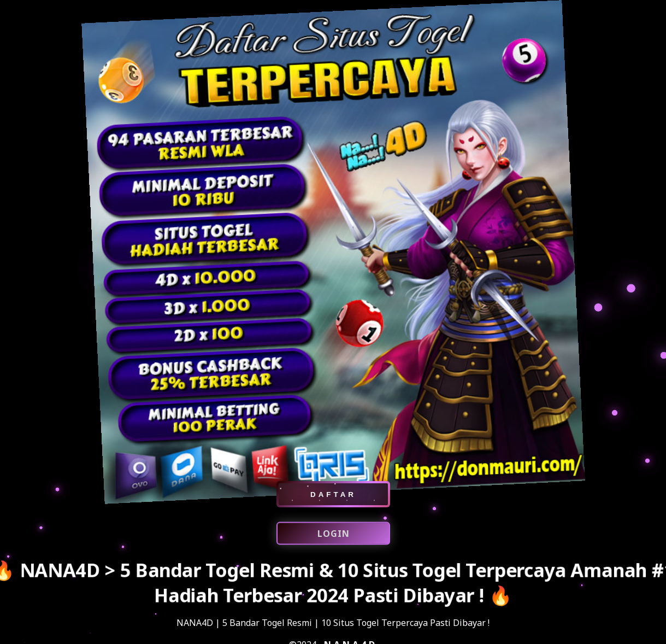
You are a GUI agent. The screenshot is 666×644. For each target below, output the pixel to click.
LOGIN (333, 535)
